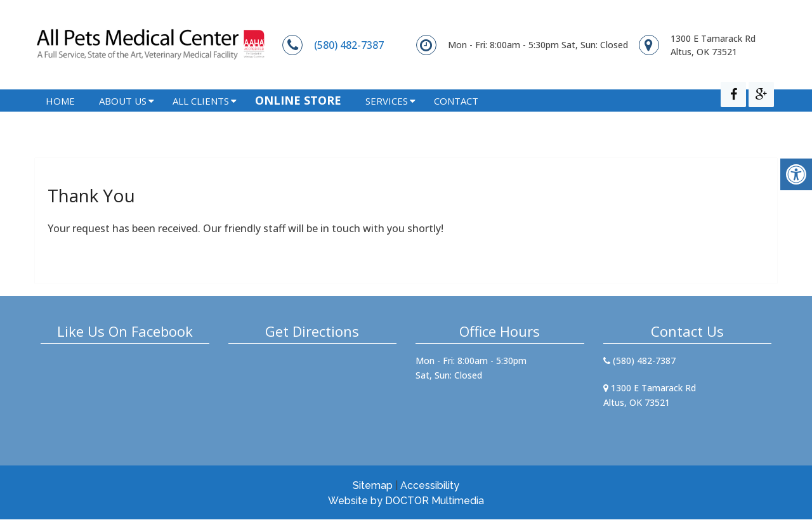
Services (387, 118)
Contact (456, 118)
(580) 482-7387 (349, 45)
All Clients (201, 118)
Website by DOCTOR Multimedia (406, 501)
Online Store (298, 117)
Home (60, 118)
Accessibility (430, 486)
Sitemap (373, 486)
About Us (123, 118)
